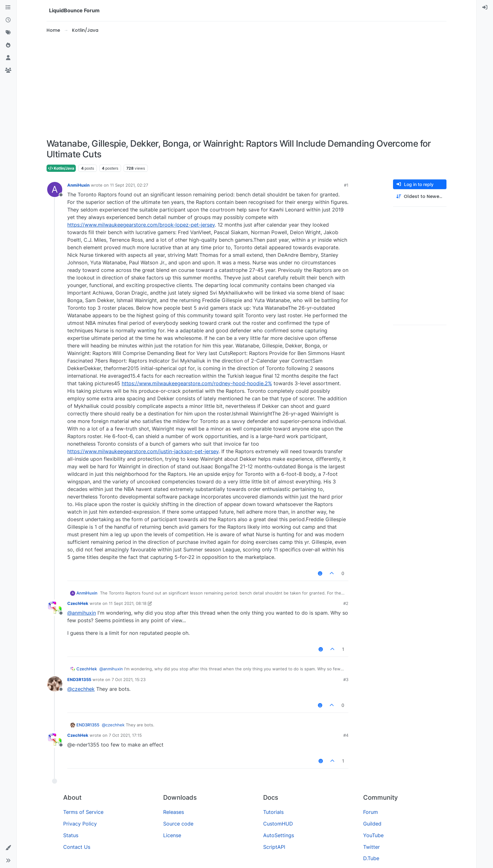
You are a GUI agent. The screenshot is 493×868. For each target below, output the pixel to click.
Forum (371, 812)
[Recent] (8, 20)
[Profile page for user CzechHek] (55, 608)
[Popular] (8, 45)
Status (71, 835)
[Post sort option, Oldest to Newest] (420, 197)
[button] (8, 848)
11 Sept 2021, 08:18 (128, 603)
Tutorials (273, 812)
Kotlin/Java (61, 168)
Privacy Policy (80, 824)
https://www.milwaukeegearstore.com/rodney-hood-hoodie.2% (197, 383)
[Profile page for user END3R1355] (55, 684)
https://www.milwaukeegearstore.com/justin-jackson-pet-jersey (143, 451)
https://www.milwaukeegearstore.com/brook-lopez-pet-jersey (141, 225)
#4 (346, 735)
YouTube (373, 835)
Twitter (371, 847)
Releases (174, 812)
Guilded (372, 824)
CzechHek (78, 603)
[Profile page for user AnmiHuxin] (55, 189)
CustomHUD (278, 824)
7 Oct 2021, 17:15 (125, 735)
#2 (346, 603)
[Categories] (8, 8)
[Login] (485, 8)
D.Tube (371, 858)
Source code (178, 824)
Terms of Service (83, 812)
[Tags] (8, 33)
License (172, 835)
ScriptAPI (274, 847)
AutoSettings (279, 835)
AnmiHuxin (78, 185)
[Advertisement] (246, 86)
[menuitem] (485, 8)
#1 (346, 185)
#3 (346, 679)
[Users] (8, 58)
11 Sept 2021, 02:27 (129, 185)
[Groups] (8, 70)
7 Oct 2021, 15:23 (129, 679)
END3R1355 (79, 679)
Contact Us (77, 847)
